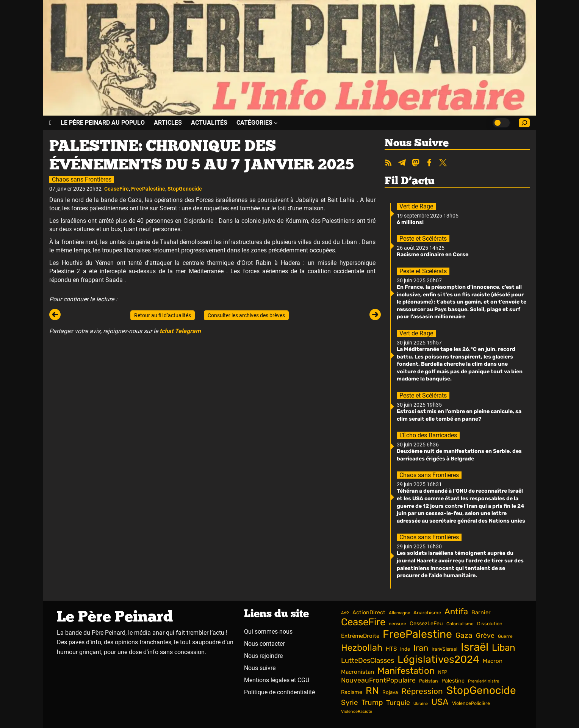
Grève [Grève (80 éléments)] (485, 635)
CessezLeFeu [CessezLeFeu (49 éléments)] (426, 624)
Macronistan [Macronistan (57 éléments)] (358, 672)
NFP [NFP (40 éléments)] (443, 672)
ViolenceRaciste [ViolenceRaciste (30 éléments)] (357, 712)
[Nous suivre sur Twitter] (443, 163)
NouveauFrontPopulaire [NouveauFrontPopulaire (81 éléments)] (378, 680)
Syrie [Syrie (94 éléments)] (350, 702)
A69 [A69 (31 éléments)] (345, 613)
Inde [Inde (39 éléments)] (405, 649)
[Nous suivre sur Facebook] (429, 163)
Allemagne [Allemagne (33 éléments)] (399, 613)
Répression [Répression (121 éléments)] (422, 691)
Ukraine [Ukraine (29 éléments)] (421, 704)
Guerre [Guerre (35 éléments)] (505, 636)
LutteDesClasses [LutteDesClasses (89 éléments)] (368, 661)
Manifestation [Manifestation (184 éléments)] (406, 671)
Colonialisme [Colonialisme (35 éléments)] (460, 624)
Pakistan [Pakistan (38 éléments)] (429, 681)
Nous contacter (264, 644)
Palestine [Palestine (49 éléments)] (453, 681)
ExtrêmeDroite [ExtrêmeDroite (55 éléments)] (360, 636)
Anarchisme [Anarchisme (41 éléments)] (427, 613)
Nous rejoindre (263, 656)
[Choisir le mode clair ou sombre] (501, 123)
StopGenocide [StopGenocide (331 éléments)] (481, 690)
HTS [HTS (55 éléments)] (391, 649)
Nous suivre (260, 668)
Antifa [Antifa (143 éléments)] (456, 611)
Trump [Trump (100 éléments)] (372, 702)
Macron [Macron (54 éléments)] (493, 661)
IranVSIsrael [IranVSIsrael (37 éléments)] (444, 649)
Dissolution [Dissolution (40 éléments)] (490, 624)
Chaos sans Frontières (82, 179)
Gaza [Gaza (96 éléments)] (464, 635)
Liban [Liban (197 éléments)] (504, 647)
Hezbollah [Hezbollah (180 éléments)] (362, 648)
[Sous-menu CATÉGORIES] (257, 123)
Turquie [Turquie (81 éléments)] (398, 702)
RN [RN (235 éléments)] (372, 690)
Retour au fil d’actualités (163, 315)
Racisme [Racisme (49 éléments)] (352, 692)
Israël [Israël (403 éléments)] (475, 647)
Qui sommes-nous (268, 632)
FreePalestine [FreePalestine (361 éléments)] (417, 634)
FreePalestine (148, 189)
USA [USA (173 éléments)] (440, 702)
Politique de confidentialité (279, 692)
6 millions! (410, 222)
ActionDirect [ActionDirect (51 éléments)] (369, 612)
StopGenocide (185, 189)
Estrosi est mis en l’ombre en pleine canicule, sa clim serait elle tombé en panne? (459, 415)
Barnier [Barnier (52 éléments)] (481, 612)
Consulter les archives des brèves (246, 315)
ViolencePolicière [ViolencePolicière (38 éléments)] (471, 703)
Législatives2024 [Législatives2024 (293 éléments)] (438, 659)
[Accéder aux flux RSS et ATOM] (388, 163)
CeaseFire (117, 189)
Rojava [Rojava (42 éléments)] (390, 692)
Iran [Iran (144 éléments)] (421, 648)
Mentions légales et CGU (277, 680)
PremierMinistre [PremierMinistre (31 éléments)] (484, 681)
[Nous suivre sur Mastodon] (416, 163)
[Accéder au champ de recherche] (524, 123)
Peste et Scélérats (423, 239)
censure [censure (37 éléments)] (397, 624)
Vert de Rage (416, 206)
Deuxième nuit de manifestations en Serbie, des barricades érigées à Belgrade (459, 455)
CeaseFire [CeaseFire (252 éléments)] (363, 622)
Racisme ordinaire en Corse (433, 254)
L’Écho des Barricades (428, 435)
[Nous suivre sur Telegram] (402, 163)
